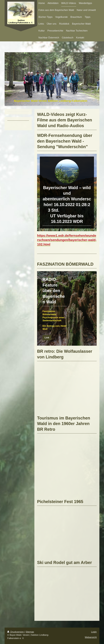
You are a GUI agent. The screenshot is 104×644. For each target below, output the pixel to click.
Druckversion (16, 632)
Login (94, 632)
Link (47, 338)
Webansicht (91, 637)
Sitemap (30, 632)
